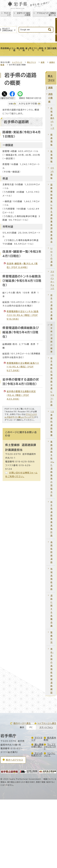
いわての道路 (51, 257)
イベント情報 (52, 173)
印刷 (11, 104)
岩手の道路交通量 (51, 307)
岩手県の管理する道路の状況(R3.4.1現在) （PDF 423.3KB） (21, 395)
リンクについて (50, 754)
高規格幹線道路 (51, 552)
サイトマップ (7, 14)
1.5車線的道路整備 (52, 423)
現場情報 (51, 156)
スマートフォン (46, 727)
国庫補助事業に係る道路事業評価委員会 (51, 213)
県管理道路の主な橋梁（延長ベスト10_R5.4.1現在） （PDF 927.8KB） (23, 367)
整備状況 (51, 637)
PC (31, 727)
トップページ (17, 62)
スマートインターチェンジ (52, 280)
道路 (43, 62)
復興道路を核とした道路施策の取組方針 (52, 469)
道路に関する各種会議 (51, 611)
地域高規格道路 (51, 579)
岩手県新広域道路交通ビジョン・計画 (52, 382)
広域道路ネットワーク (52, 118)
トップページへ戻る (47, 723)
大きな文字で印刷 (28, 104)
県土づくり (31, 62)
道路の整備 (50, 98)
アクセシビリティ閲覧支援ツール (46, 14)
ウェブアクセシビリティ (50, 747)
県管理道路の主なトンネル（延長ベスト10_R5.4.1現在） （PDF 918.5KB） (23, 315)
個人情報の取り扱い (37, 746)
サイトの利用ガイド (37, 754)
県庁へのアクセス (14, 760)
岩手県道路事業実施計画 (51, 519)
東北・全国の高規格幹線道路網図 (52, 671)
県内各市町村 (50, 739)
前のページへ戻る (22, 723)
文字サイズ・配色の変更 (23, 14)
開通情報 (51, 140)
